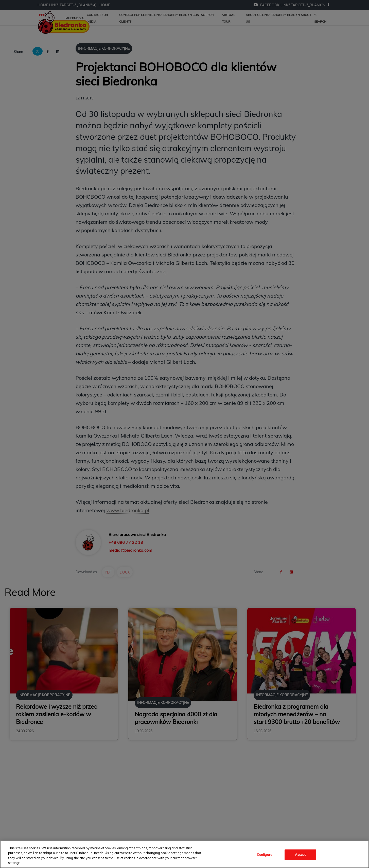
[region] (184, 854)
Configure (265, 855)
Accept (300, 855)
